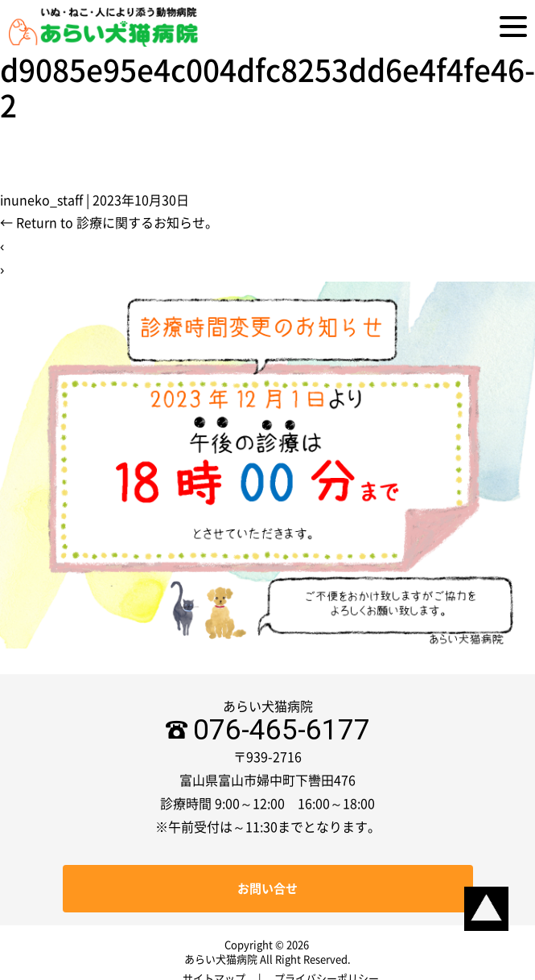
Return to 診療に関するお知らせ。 (109, 223)
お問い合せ (267, 889)
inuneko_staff (41, 200)
